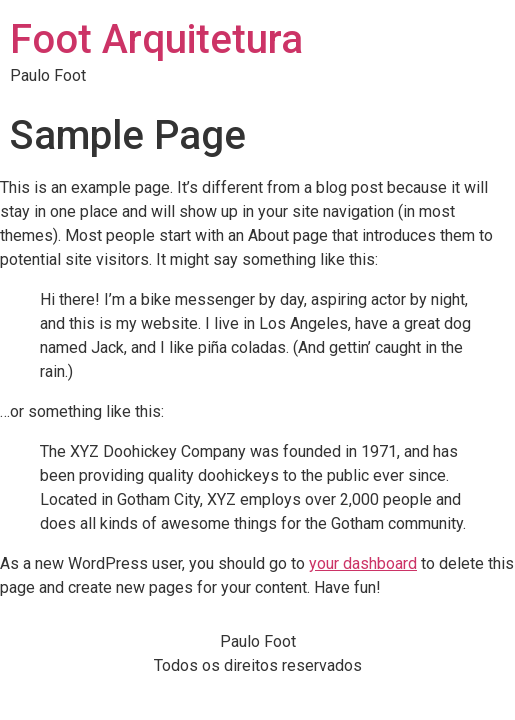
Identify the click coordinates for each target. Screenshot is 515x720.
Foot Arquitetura (156, 39)
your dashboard (363, 563)
